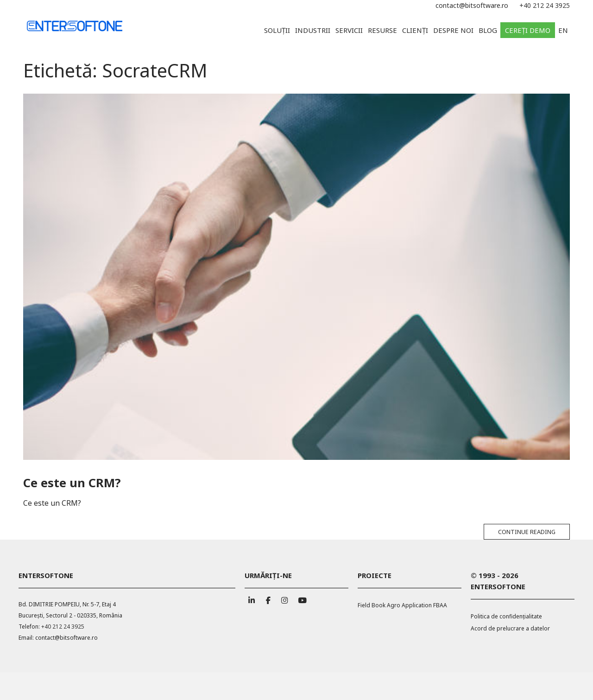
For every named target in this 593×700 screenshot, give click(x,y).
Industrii (313, 30)
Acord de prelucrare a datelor (510, 628)
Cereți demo (528, 30)
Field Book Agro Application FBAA (402, 605)
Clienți (415, 30)
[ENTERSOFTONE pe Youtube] (301, 598)
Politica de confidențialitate (506, 616)
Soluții (277, 30)
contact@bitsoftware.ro (472, 5)
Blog (488, 30)
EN (563, 30)
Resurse (382, 30)
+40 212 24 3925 (545, 5)
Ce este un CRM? (72, 483)
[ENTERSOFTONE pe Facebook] (268, 598)
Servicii (349, 30)
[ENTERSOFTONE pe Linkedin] (252, 598)
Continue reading (527, 532)
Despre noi (453, 30)
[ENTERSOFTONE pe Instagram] (284, 598)
